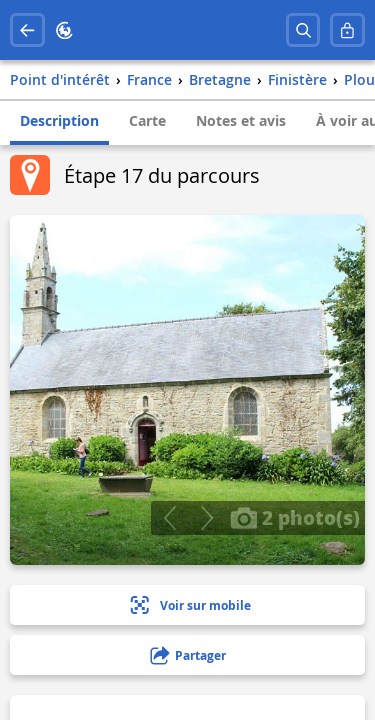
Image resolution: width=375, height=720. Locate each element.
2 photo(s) (295, 517)
